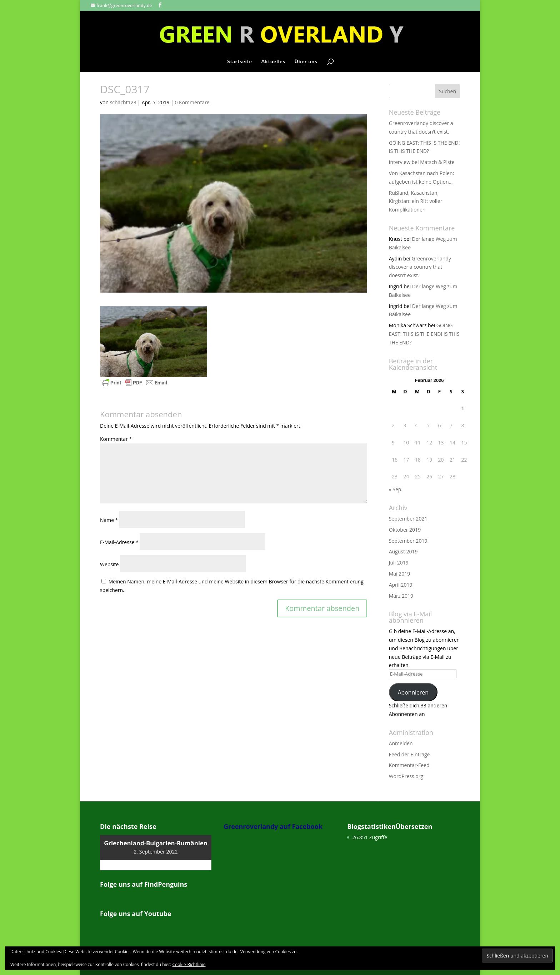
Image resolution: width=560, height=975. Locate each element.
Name (109, 520)
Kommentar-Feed (409, 765)
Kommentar (116, 439)
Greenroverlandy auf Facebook (273, 826)
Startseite (240, 62)
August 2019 (403, 551)
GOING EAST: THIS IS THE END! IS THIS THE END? (424, 334)
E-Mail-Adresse (119, 542)
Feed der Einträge (409, 754)
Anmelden (401, 743)
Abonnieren (413, 692)
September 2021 (408, 519)
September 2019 (408, 541)
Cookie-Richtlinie (189, 964)
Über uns (306, 62)
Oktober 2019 (405, 530)
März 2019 (401, 596)
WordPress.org (406, 776)
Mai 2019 (400, 574)
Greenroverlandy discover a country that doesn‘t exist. (420, 267)
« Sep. (396, 489)
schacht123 (123, 102)
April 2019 (401, 585)
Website (109, 564)
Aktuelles (273, 62)
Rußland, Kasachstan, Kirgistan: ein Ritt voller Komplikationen (416, 201)
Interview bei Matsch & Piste (422, 162)
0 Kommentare (192, 102)
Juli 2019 (399, 563)
